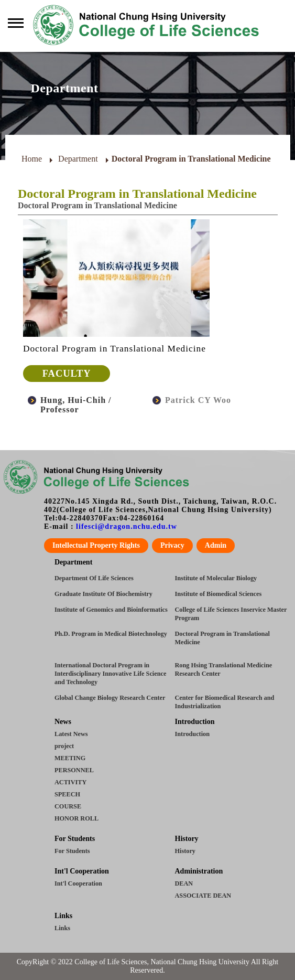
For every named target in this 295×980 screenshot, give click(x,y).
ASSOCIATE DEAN (203, 896)
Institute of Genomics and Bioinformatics (111, 610)
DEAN (184, 883)
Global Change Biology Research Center (110, 698)
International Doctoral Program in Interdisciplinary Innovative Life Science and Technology (110, 674)
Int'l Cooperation (78, 883)
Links (62, 928)
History (185, 851)
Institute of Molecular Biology (216, 578)
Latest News (71, 734)
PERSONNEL (74, 770)
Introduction (192, 734)
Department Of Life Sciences (94, 578)
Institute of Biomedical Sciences (218, 594)
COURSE (68, 806)
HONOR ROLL (77, 818)
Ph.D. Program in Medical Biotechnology (111, 634)
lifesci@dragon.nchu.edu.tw (127, 526)
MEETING (70, 758)
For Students (72, 851)
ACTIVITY (70, 782)
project (64, 746)
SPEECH (67, 794)
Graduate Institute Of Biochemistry (103, 594)
